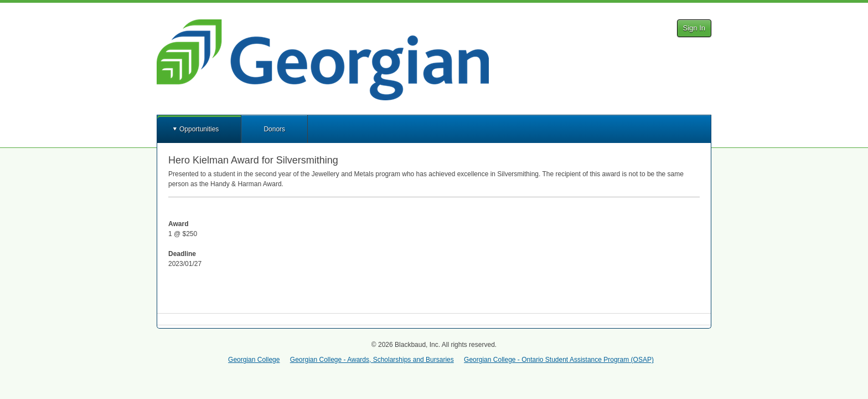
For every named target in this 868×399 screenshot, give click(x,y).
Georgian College (254, 360)
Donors (274, 129)
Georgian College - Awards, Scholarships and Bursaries (372, 360)
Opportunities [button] (199, 129)
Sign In (694, 28)
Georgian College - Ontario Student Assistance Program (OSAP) (559, 360)
